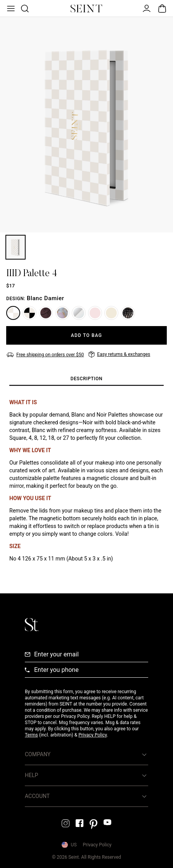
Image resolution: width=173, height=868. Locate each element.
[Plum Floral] (46, 313)
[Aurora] (95, 313)
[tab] (86, 379)
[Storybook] (111, 313)
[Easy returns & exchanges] (119, 354)
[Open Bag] (162, 9)
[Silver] (79, 313)
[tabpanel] (86, 480)
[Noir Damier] (29, 313)
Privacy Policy (93, 735)
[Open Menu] (10, 9)
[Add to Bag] (86, 335)
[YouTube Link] (107, 822)
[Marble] (62, 313)
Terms (31, 735)
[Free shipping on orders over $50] (45, 355)
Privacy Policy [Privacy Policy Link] (97, 845)
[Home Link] (86, 9)
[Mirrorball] (128, 313)
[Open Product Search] (24, 9)
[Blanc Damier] (13, 313)
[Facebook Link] (80, 823)
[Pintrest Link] (93, 824)
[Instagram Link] (66, 823)
